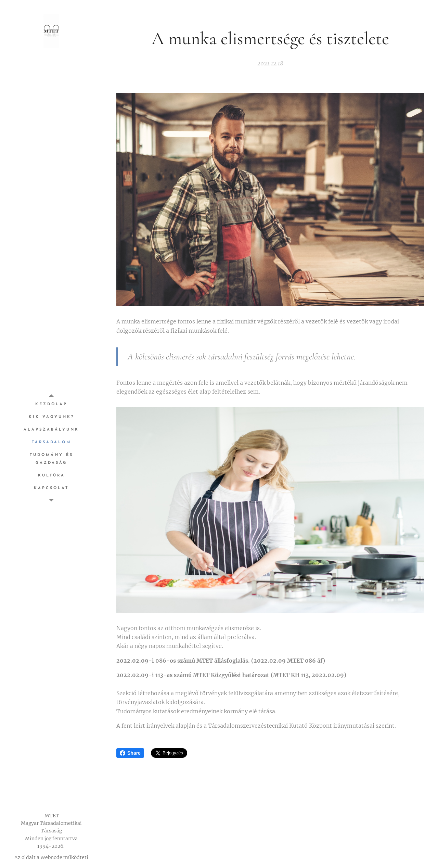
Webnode (51, 857)
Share (130, 753)
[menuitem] (51, 404)
